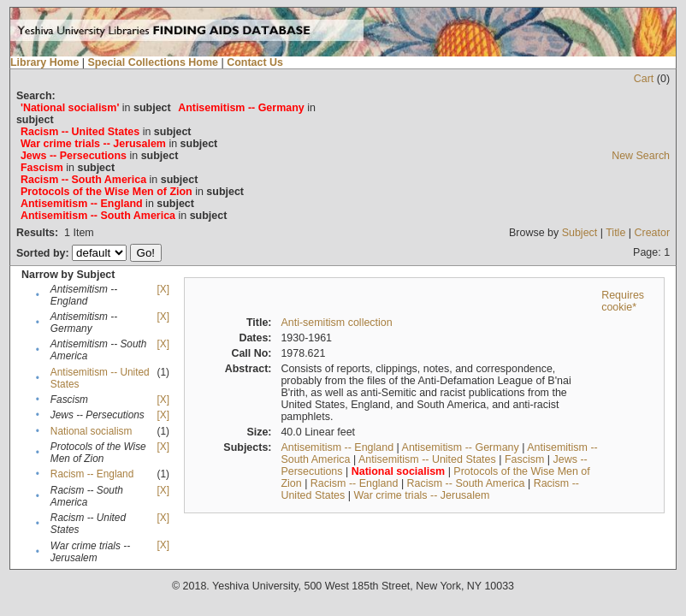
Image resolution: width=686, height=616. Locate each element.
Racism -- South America (466, 483)
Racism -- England (92, 474)
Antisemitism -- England (337, 447)
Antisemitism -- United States (427, 459)
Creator (652, 233)
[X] (163, 289)
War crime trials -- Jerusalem (421, 495)
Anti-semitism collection (336, 323)
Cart (644, 79)
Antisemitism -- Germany (461, 447)
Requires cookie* (623, 301)
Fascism (524, 459)
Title (615, 233)
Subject (580, 233)
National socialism (91, 431)
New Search (641, 156)
